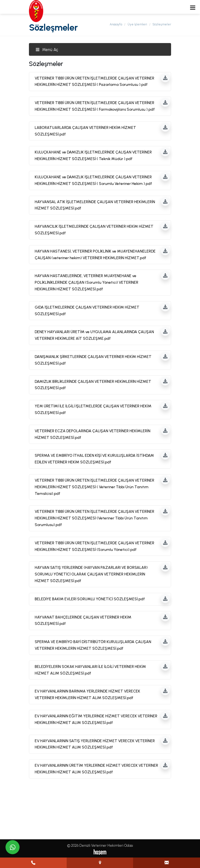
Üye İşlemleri (137, 24)
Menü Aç (47, 50)
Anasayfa (116, 24)
